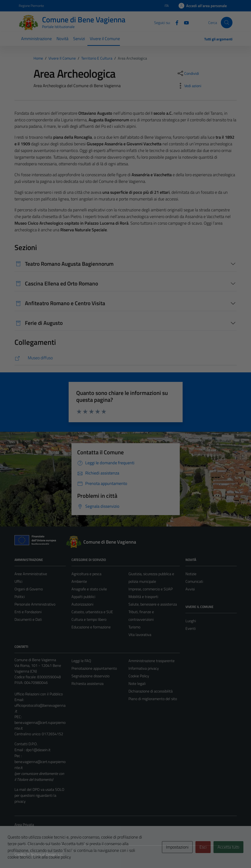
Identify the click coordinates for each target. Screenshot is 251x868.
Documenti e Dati (28, 619)
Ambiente (79, 581)
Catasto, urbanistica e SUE (92, 612)
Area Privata (24, 825)
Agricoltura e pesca (86, 574)
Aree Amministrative (31, 574)
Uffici (18, 581)
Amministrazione (36, 39)
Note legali (137, 683)
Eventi (191, 628)
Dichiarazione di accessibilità (151, 691)
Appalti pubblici (83, 597)
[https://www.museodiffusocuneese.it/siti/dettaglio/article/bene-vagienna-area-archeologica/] (126, 358)
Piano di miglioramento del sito (153, 699)
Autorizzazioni (82, 604)
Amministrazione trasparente (152, 661)
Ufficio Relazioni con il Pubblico (39, 694)
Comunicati (194, 581)
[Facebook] (175, 22)
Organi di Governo (29, 589)
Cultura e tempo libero (89, 619)
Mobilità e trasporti (143, 597)
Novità (62, 39)
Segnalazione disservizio (90, 676)
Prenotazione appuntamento (94, 668)
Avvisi (190, 589)
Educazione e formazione (91, 627)
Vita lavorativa (140, 635)
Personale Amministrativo (35, 604)
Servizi (79, 39)
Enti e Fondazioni (28, 612)
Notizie (191, 574)
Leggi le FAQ (81, 661)
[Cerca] (227, 23)
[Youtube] (185, 22)
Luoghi (191, 621)
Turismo (134, 627)
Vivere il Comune (105, 39)
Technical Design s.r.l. (47, 854)
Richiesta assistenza (88, 683)
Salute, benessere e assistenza (153, 604)
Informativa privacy (144, 668)
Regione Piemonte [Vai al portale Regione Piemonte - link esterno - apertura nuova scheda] (31, 6)
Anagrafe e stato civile (89, 589)
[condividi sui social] (188, 73)
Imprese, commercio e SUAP (151, 589)
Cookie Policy (139, 676)
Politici (20, 597)
